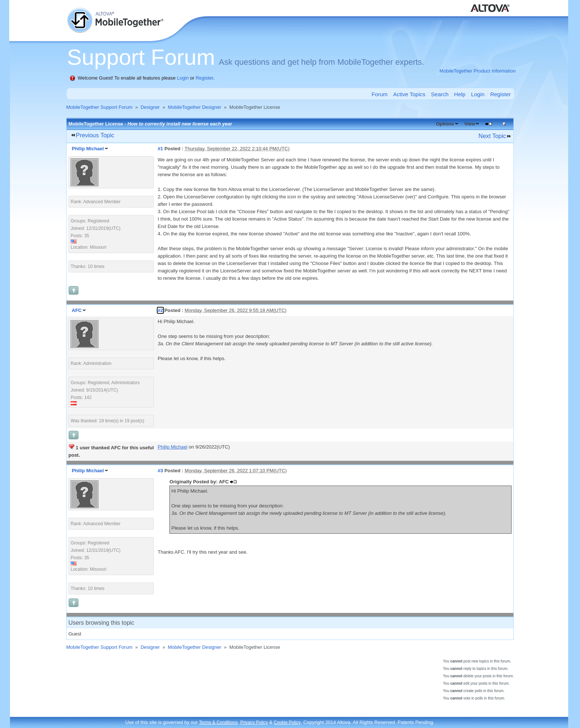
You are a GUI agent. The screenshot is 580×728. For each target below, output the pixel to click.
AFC (77, 310)
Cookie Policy (287, 722)
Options (445, 124)
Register (205, 78)
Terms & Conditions (218, 722)
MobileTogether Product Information (478, 71)
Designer (150, 107)
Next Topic (492, 136)
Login (183, 78)
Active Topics (409, 94)
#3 (160, 471)
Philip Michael (88, 149)
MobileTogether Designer (195, 107)
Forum (379, 94)
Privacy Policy (254, 722)
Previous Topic (95, 135)
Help (460, 94)
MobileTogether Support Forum (99, 107)
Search (440, 94)
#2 (160, 310)
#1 (160, 149)
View (470, 124)
